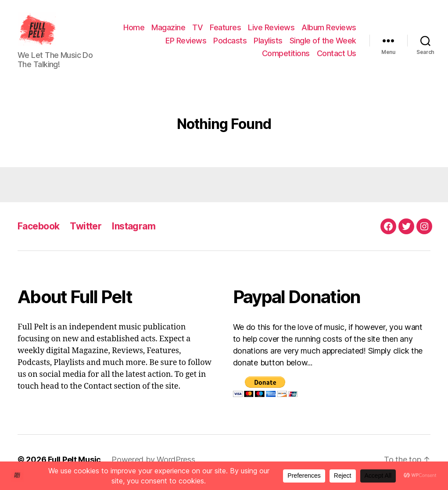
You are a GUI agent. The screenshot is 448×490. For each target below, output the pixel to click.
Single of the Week (222, 56)
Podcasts (304, 43)
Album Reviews (205, 43)
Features (287, 30)
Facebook (38, 232)
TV (259, 30)
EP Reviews (260, 43)
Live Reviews (333, 30)
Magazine (230, 30)
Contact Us (337, 56)
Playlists (342, 43)
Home (196, 30)
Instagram (134, 232)
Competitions (286, 56)
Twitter (86, 232)
